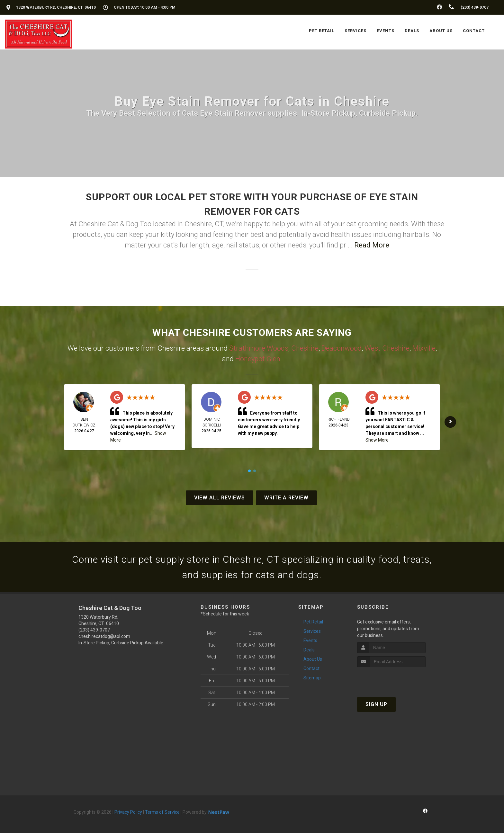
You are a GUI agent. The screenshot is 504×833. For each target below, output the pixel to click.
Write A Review (286, 498)
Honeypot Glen (258, 359)
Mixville (424, 348)
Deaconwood (342, 348)
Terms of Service (162, 812)
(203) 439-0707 (94, 630)
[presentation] (391, 679)
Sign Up (376, 704)
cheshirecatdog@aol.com (104, 636)
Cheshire (305, 348)
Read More (372, 245)
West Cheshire (387, 348)
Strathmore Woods (259, 348)
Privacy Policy (128, 812)
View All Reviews (220, 498)
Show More (377, 440)
